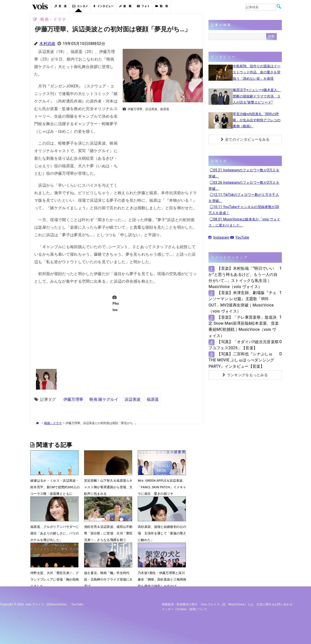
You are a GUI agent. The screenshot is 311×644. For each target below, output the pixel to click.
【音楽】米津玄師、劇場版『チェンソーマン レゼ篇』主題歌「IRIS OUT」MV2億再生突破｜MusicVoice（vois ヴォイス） (242, 302)
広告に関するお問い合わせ (275, 604)
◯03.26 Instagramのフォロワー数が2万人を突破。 (244, 186)
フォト (143, 6)
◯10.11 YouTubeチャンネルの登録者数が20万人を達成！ (244, 210)
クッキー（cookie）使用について (185, 609)
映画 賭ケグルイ (104, 399)
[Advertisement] (161, 147)
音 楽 (60, 6)
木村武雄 (47, 44)
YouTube (240, 237)
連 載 (125, 6)
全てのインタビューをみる (245, 139)
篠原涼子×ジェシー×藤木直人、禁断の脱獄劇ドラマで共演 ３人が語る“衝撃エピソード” (257, 96)
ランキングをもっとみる (245, 375)
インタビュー (104, 6)
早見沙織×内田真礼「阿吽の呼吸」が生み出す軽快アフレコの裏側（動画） (257, 120)
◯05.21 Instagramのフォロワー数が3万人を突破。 (244, 173)
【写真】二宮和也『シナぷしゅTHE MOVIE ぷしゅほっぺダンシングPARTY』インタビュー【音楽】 (241, 360)
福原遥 (153, 399)
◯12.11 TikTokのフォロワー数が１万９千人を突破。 (244, 198)
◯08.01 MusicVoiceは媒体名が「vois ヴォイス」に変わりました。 (244, 222)
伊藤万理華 (73, 399)
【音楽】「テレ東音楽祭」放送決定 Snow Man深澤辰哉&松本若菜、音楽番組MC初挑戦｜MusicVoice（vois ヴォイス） (244, 326)
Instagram (219, 237)
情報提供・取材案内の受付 (180, 604)
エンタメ (80, 6)
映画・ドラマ (53, 423)
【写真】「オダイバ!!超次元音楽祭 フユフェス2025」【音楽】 (244, 345)
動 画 (162, 6)
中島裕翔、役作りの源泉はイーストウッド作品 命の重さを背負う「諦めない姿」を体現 (257, 72)
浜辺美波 (133, 399)
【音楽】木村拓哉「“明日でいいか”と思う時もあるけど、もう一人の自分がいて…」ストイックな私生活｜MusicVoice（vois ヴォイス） (243, 278)
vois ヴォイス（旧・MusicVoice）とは (227, 604)
